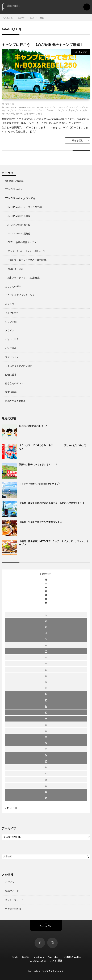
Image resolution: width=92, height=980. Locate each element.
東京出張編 (11, 392)
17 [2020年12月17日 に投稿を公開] (46, 712)
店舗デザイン (75, 110)
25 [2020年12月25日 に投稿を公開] (46, 761)
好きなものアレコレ (15, 383)
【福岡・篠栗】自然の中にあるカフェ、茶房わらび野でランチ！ (52, 503)
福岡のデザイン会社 (33, 113)
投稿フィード (12, 891)
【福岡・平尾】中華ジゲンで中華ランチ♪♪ (41, 522)
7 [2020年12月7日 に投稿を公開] (46, 651)
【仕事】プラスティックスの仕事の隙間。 (27, 260)
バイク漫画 (11, 348)
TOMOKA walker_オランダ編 (20, 198)
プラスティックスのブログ (19, 366)
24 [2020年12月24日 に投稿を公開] (46, 755)
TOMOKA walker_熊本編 (18, 225)
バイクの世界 (12, 339)
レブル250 (48, 110)
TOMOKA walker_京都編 (18, 216)
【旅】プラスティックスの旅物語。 (23, 278)
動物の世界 (11, 375)
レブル (39, 110)
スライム (10, 330)
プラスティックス (26, 110)
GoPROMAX (10, 107)
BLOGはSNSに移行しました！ (35, 426)
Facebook (38, 957)
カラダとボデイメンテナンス (20, 295)
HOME (14, 957)
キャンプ (83, 52)
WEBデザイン (51, 107)
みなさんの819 (13, 286)
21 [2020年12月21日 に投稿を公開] (46, 737)
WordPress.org (13, 909)
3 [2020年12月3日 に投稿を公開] (46, 627)
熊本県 (19, 113)
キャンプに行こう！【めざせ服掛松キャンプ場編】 (43, 45)
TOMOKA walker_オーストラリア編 (23, 207)
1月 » (16, 808)
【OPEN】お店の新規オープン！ (22, 242)
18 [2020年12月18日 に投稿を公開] (46, 719)
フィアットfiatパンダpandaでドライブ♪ (39, 484)
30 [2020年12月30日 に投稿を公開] (46, 792)
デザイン (12, 110)
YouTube (53, 957)
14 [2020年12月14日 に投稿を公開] (46, 694)
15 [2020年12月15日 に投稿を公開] (46, 700)
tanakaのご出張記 (14, 181)
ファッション (12, 357)
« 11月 (9, 808)
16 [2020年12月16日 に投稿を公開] (46, 706)
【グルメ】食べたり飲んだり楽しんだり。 (27, 251)
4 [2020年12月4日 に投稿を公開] (46, 633)
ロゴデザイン (61, 110)
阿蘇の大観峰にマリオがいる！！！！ (38, 464)
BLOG (25, 957)
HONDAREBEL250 (26, 107)
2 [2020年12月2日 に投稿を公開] (46, 621)
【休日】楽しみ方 (14, 269)
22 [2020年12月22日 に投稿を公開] (46, 743)
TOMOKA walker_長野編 (18, 234)
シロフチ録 (11, 322)
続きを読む (78, 140)
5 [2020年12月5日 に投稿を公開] (46, 639)
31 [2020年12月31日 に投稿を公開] (46, 798)
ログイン (10, 882)
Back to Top (46, 926)
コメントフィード (14, 900)
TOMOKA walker (14, 189)
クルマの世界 (12, 313)
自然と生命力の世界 (15, 401)
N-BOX (40, 107)
